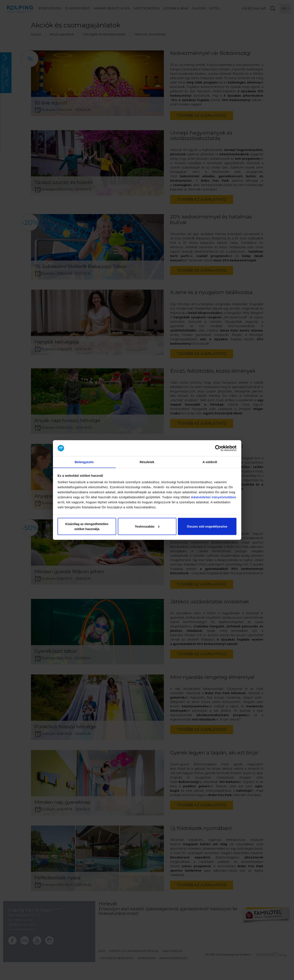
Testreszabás (147, 526)
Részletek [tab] (147, 462)
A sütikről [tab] (210, 462)
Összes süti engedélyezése (207, 526)
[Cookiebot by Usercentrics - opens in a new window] (218, 448)
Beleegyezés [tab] (84, 462)
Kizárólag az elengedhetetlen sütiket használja (87, 526)
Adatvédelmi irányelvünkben (213, 497)
